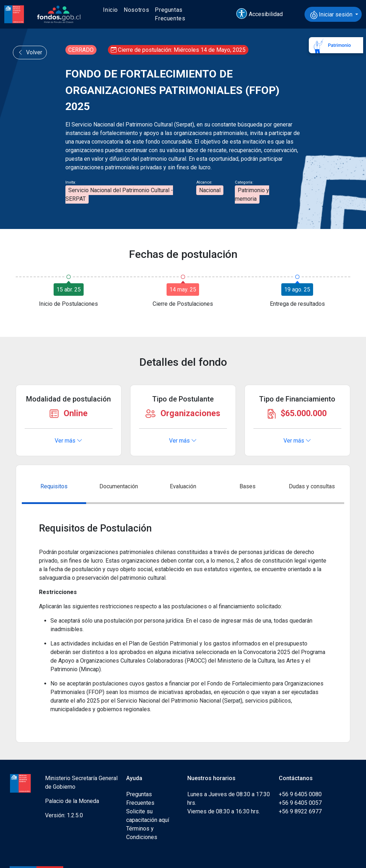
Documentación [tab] (119, 486)
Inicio (110, 10)
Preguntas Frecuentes (170, 14)
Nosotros (136, 10)
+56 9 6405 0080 (300, 794)
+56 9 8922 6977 (300, 811)
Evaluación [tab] (183, 486)
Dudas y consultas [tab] (312, 486)
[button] (263, 14)
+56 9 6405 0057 (300, 803)
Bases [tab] (248, 486)
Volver (30, 52)
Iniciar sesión (332, 15)
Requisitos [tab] (54, 486)
